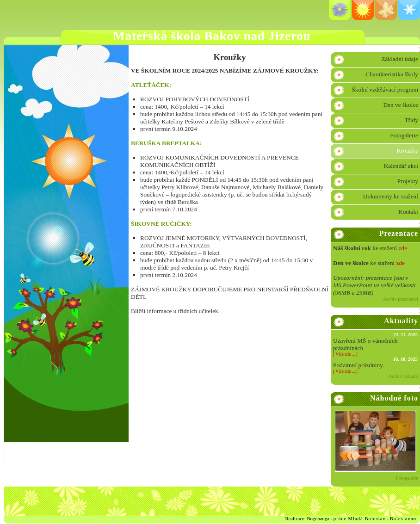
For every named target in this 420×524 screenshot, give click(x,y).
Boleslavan (403, 519)
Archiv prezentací (401, 299)
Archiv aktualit (403, 376)
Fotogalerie (404, 135)
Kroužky (407, 151)
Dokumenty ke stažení (391, 196)
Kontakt (408, 212)
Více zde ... (345, 354)
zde (403, 248)
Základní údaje (400, 59)
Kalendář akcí (401, 166)
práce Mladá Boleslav (360, 519)
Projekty (408, 181)
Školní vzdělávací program (385, 89)
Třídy (411, 120)
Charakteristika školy (392, 74)
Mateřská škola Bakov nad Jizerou (212, 36)
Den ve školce (401, 105)
